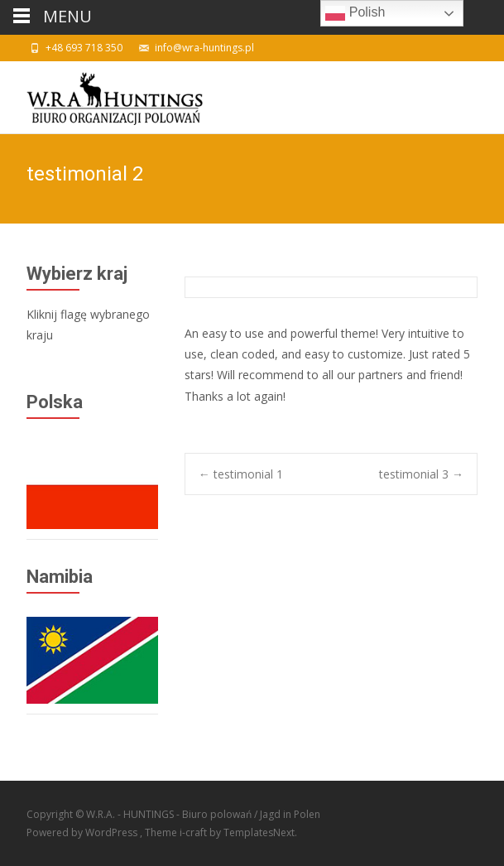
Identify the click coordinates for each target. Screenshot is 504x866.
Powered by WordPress (83, 832)
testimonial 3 (421, 474)
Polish (355, 13)
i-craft (194, 832)
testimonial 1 (241, 474)
